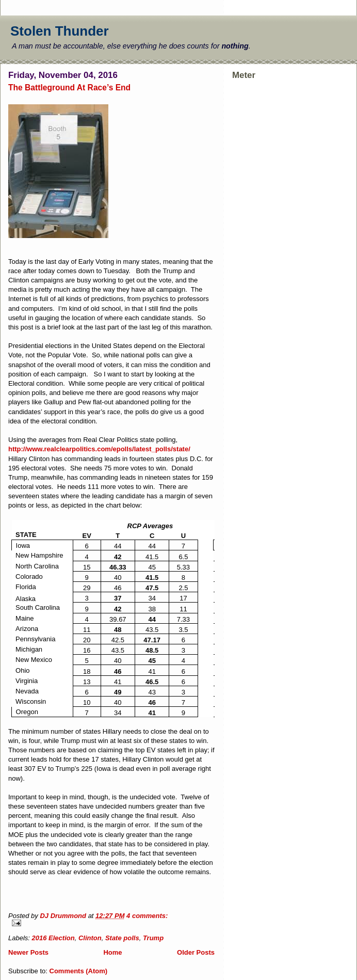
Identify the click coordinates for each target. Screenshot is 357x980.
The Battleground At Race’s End (69, 88)
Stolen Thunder (60, 31)
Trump (153, 938)
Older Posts (196, 952)
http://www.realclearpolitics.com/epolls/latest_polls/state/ (99, 449)
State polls (122, 938)
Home (112, 952)
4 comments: (147, 916)
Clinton (90, 938)
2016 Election (53, 938)
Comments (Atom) (79, 971)
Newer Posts (28, 952)
